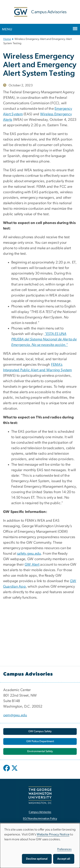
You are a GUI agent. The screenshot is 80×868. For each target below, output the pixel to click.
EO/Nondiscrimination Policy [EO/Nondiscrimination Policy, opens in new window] (40, 819)
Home (7, 39)
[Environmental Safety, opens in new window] (40, 751)
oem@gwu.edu (15, 715)
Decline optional (37, 859)
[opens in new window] (7, 771)
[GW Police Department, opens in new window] (40, 741)
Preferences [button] (64, 849)
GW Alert (32, 565)
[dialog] (40, 846)
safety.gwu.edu (29, 554)
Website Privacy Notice (53, 834)
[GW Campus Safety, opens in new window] (40, 731)
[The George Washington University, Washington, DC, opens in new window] (40, 795)
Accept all (64, 859)
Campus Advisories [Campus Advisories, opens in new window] (40, 812)
